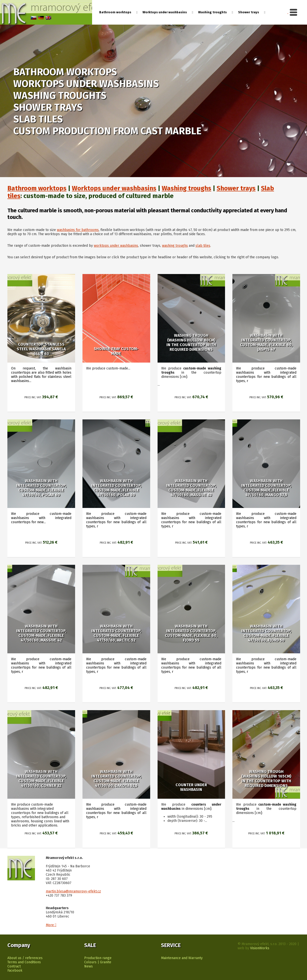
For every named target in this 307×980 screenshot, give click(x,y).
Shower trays (249, 12)
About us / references (25, 958)
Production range (98, 958)
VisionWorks (260, 948)
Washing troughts (212, 12)
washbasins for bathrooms (78, 230)
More (51, 925)
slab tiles (203, 246)
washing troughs (175, 246)
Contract (14, 966)
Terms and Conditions (24, 962)
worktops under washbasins (116, 246)
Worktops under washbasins (165, 12)
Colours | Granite (98, 962)
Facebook (15, 971)
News (89, 966)
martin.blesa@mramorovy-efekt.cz (73, 891)
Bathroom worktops (37, 188)
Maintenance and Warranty (182, 958)
